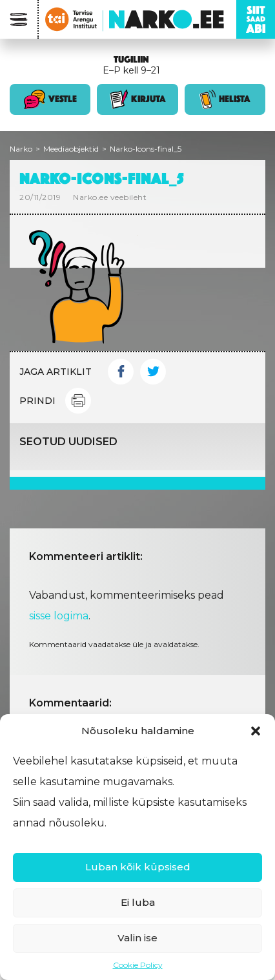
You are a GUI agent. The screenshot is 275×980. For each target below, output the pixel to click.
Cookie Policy (138, 965)
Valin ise (137, 938)
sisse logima (59, 616)
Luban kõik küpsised (138, 867)
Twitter (153, 372)
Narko (21, 149)
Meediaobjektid (71, 149)
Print (78, 401)
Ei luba (138, 902)
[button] (256, 731)
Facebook (121, 372)
